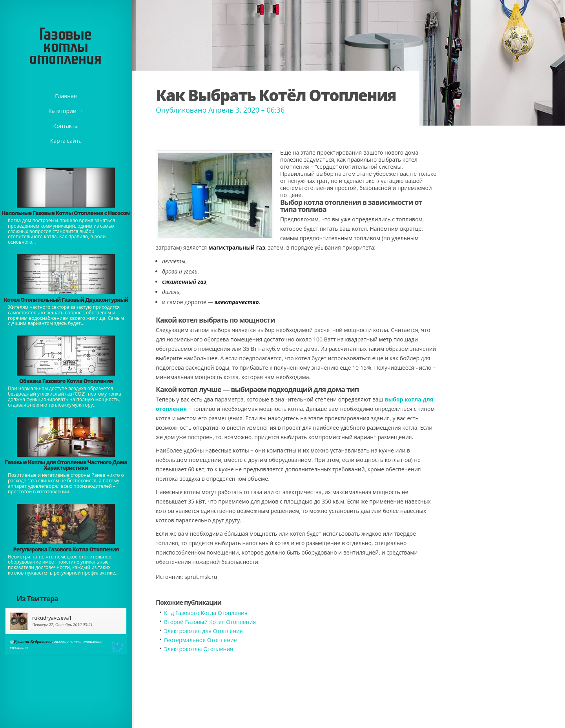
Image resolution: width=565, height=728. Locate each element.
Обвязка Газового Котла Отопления (66, 381)
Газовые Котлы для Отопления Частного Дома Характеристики (66, 465)
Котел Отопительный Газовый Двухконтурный (66, 300)
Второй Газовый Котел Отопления (210, 622)
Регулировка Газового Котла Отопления (66, 549)
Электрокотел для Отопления (203, 631)
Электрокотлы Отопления (199, 649)
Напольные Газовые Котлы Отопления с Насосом (66, 213)
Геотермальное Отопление (200, 640)
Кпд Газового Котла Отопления (206, 613)
